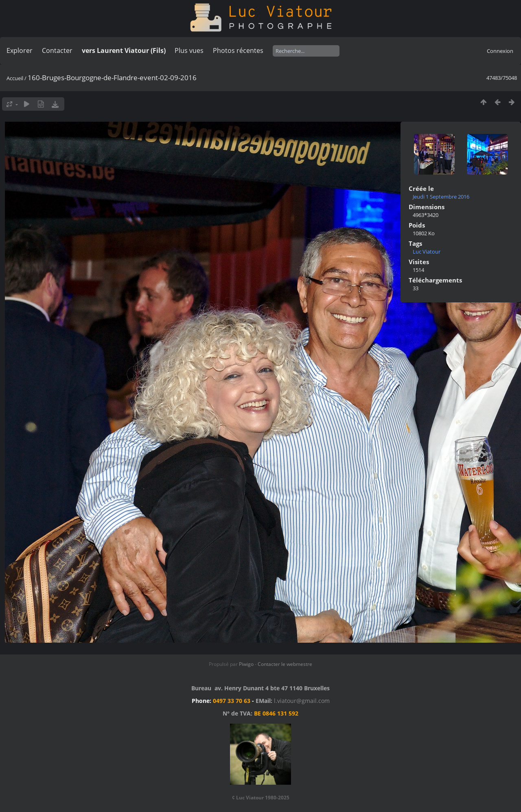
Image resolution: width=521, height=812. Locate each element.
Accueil (15, 78)
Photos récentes (238, 50)
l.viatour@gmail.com (302, 701)
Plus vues (189, 50)
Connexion (500, 51)
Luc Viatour (427, 252)
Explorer (20, 50)
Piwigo (246, 664)
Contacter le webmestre (285, 664)
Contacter (57, 50)
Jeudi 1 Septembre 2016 (441, 197)
